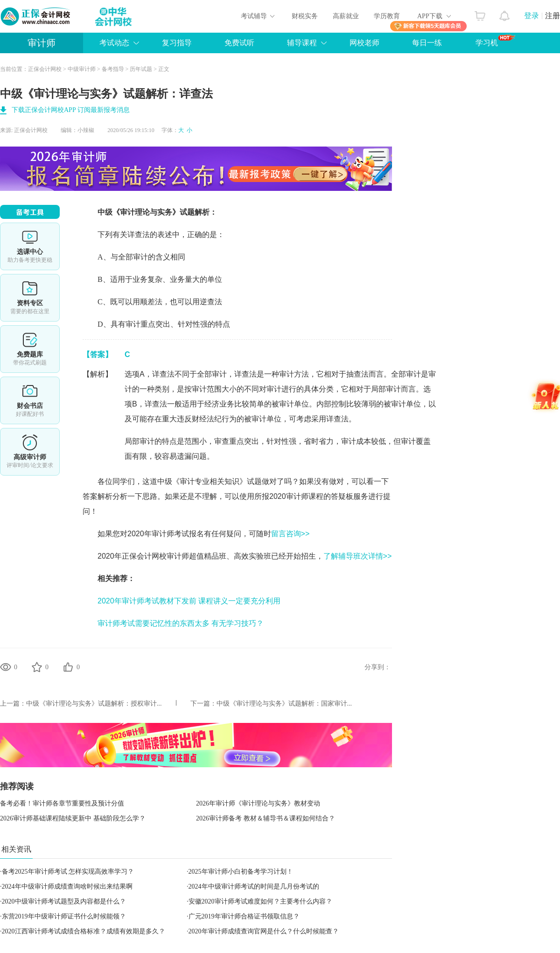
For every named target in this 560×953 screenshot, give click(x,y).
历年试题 (141, 69)
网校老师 (364, 43)
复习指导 (177, 43)
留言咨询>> (290, 534)
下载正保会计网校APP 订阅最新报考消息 (71, 110)
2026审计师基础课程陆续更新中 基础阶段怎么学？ (73, 818)
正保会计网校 (45, 69)
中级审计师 (82, 69)
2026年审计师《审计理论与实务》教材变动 (258, 803)
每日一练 (427, 43)
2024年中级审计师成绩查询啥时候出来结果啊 (67, 886)
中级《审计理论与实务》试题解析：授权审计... (94, 704)
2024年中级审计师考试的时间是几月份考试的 (254, 886)
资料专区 (30, 298)
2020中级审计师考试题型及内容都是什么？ (64, 901)
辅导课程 (302, 43)
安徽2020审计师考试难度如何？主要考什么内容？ (260, 901)
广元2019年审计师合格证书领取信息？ (244, 916)
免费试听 (239, 43)
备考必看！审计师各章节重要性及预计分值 (62, 803)
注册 (553, 16)
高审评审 (30, 452)
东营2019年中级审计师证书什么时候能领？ (64, 916)
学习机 (495, 41)
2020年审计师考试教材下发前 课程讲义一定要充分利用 (189, 601)
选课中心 (30, 246)
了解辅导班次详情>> (358, 556)
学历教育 (387, 16)
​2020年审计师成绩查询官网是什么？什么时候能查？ (264, 931)
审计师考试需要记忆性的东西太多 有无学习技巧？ (181, 623)
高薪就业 (346, 16)
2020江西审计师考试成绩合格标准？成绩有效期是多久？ (84, 931)
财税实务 (305, 16)
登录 (532, 16)
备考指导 (113, 69)
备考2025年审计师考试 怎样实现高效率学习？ (68, 872)
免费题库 (30, 349)
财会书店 (30, 400)
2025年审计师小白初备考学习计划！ (241, 872)
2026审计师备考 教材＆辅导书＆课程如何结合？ (266, 818)
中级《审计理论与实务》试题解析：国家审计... (284, 704)
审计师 (42, 43)
